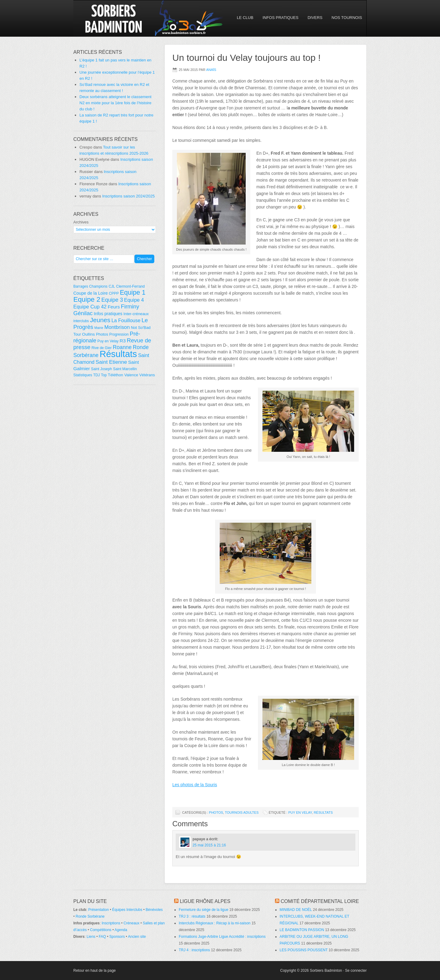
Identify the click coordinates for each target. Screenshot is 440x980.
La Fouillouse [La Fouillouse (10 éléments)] (126, 321)
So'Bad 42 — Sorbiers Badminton (127, 18)
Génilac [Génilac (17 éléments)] (83, 313)
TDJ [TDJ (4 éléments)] (97, 375)
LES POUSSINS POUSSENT (304, 950)
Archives (81, 222)
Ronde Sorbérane (90, 916)
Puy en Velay (300, 812)
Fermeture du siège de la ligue (204, 910)
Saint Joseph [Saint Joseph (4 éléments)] (102, 369)
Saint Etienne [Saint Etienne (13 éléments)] (111, 362)
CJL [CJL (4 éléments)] (112, 286)
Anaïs (211, 70)
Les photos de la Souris (195, 785)
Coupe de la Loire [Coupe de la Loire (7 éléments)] (91, 293)
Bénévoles (154, 910)
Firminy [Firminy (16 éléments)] (130, 306)
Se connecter (356, 971)
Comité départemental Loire (320, 901)
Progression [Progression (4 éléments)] (119, 334)
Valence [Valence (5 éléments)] (131, 375)
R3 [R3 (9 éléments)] (123, 341)
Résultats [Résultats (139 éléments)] (118, 354)
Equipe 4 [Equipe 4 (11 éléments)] (134, 300)
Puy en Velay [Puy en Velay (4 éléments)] (108, 341)
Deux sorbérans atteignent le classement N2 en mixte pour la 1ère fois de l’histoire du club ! (116, 103)
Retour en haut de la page (95, 971)
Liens (91, 937)
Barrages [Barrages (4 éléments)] (81, 286)
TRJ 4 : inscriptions (194, 950)
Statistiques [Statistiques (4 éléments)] (83, 375)
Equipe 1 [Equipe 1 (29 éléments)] (133, 293)
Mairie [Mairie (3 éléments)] (99, 328)
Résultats (323, 812)
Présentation (99, 910)
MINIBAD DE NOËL (296, 910)
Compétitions (101, 930)
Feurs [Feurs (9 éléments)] (114, 307)
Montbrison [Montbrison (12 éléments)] (117, 327)
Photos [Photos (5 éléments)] (102, 334)
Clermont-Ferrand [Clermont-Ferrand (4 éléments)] (130, 286)
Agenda (121, 930)
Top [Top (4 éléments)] (104, 375)
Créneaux (131, 923)
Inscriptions (111, 923)
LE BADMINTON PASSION (302, 930)
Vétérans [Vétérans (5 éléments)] (147, 375)
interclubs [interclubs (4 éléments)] (81, 321)
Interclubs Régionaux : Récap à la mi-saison (215, 923)
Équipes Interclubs (127, 910)
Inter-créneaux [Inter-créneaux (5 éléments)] (136, 314)
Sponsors (117, 937)
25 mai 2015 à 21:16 (209, 845)
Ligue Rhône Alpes (205, 901)
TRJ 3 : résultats (192, 916)
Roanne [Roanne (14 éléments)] (122, 347)
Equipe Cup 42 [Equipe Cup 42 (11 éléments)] (90, 307)
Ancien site (137, 937)
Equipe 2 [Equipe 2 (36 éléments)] (87, 299)
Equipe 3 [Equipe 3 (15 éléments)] (112, 300)
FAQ (102, 937)
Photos (216, 812)
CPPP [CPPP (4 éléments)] (114, 293)
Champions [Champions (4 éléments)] (98, 286)
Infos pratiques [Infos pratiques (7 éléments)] (108, 314)
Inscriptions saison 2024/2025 (128, 196)
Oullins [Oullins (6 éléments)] (89, 334)
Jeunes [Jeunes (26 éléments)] (100, 320)
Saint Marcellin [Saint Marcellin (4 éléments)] (125, 369)
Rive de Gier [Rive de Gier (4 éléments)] (101, 348)
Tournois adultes (242, 812)
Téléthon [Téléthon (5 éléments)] (116, 375)
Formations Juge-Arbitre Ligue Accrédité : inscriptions (222, 937)
